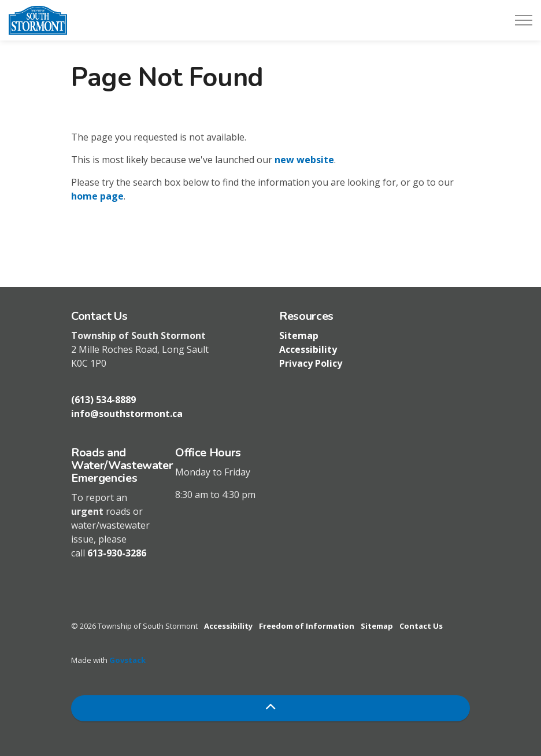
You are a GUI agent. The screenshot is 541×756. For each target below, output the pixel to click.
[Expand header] (524, 20)
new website (304, 160)
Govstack (127, 660)
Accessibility (308, 349)
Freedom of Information (307, 626)
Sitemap (299, 335)
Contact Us (421, 626)
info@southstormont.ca (127, 414)
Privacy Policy (311, 363)
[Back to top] (270, 708)
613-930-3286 (117, 553)
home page (97, 196)
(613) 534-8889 (103, 400)
